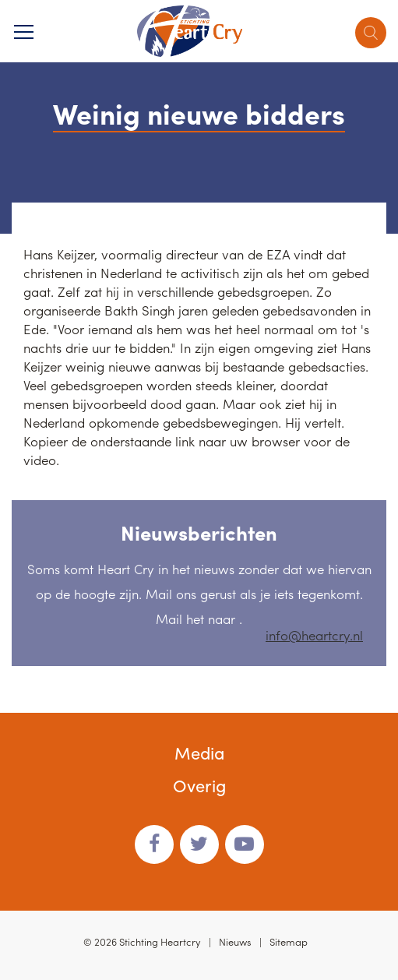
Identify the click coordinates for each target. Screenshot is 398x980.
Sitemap (289, 941)
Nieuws (235, 941)
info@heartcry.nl (314, 635)
